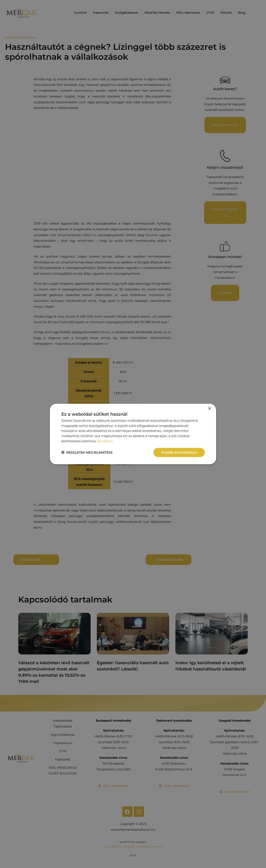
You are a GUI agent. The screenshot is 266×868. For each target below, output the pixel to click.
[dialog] (133, 434)
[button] (87, 452)
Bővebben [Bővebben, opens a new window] (105, 441)
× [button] (209, 409)
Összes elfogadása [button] (179, 452)
